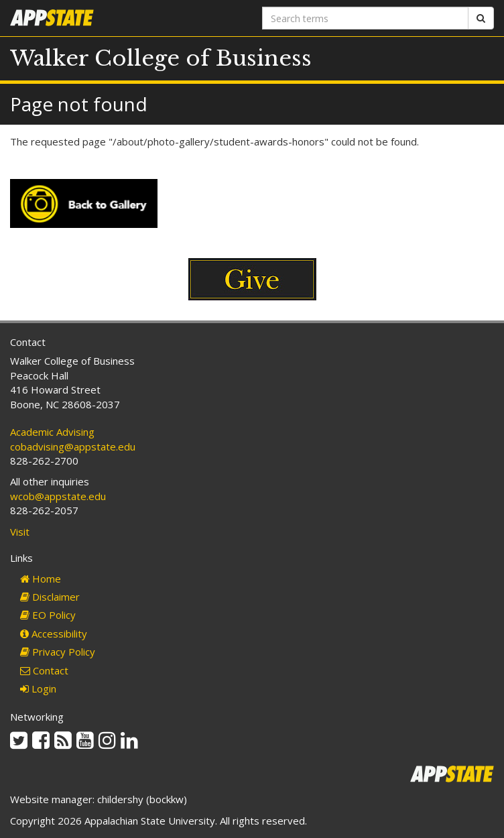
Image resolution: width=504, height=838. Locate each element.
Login (38, 689)
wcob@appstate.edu (58, 496)
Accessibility (54, 634)
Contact (44, 670)
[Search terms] (365, 18)
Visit (20, 532)
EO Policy (48, 615)
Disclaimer (50, 597)
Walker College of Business (161, 58)
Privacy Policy (58, 652)
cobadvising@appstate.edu (73, 446)
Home (41, 579)
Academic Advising (52, 432)
